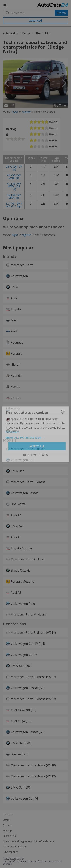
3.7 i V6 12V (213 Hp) (14, 196)
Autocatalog (11, 33)
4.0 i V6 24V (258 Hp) (14, 176)
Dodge (26, 33)
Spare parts (9, 836)
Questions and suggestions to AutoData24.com (28, 841)
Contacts (8, 815)
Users (6, 820)
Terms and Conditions (15, 847)
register (27, 112)
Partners (8, 825)
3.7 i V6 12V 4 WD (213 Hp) (14, 205)
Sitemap (7, 831)
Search (61, 13)
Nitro (38, 33)
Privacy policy (10, 852)
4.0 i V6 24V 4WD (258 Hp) (14, 186)
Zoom (63, 105)
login (15, 112)
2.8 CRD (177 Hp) (14, 168)
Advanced (35, 20)
